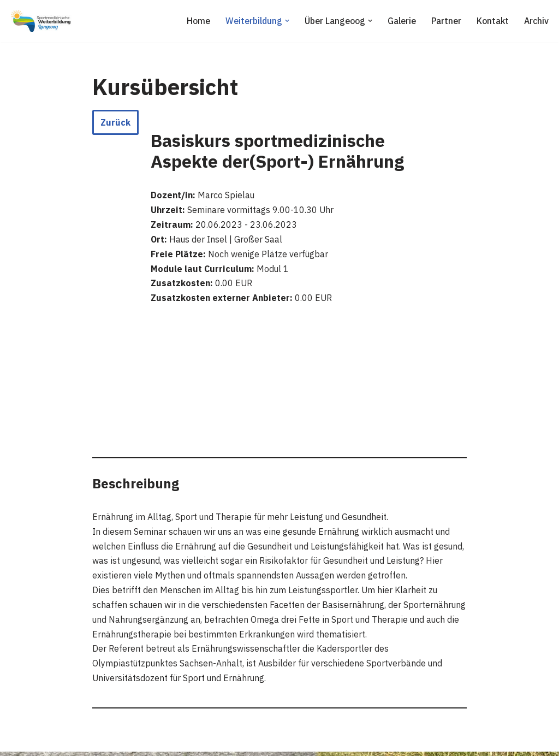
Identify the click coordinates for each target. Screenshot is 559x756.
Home (195, 21)
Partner (445, 21)
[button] (285, 21)
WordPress (121, 742)
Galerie (400, 21)
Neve (19, 742)
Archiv (536, 21)
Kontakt (492, 21)
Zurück (115, 122)
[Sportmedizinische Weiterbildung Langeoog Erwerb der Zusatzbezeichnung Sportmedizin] (41, 21)
